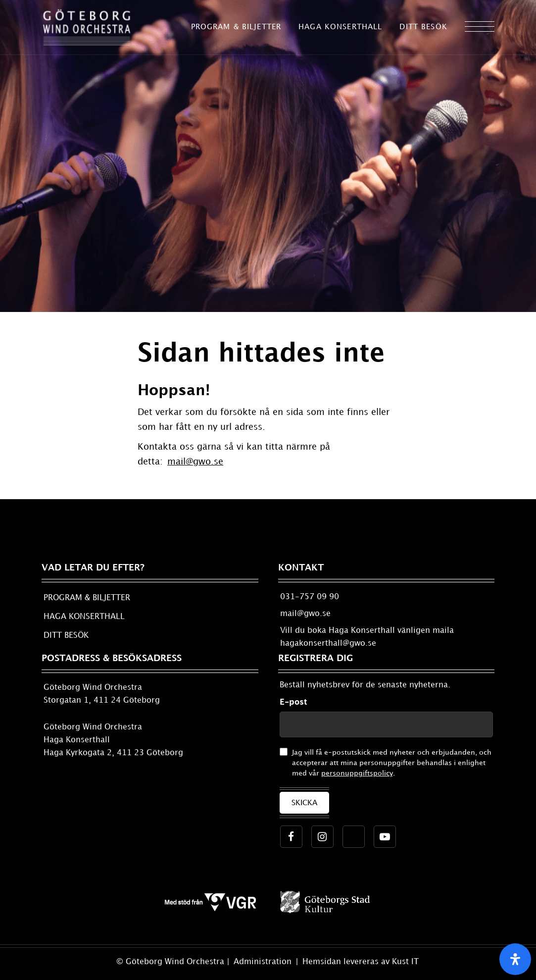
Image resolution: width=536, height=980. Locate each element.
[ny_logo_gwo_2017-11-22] (87, 27)
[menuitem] (236, 27)
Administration (264, 962)
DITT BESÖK (66, 636)
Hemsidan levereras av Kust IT (361, 962)
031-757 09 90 (310, 597)
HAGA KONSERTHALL (84, 617)
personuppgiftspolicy (357, 773)
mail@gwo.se (195, 462)
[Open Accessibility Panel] (515, 959)
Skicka (304, 803)
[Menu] (480, 27)
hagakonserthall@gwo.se (328, 644)
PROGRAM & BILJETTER (87, 598)
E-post (293, 702)
